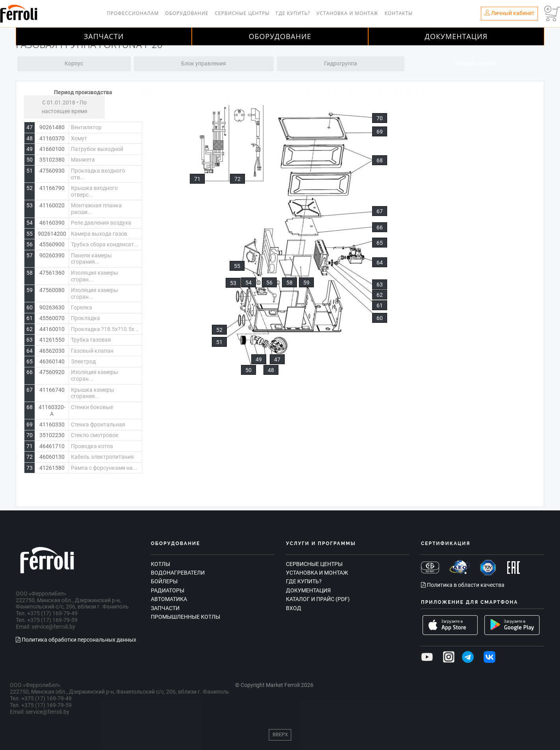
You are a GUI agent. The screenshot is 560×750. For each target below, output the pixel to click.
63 (380, 285)
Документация (456, 36)
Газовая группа (475, 63)
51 (219, 342)
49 (259, 359)
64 (380, 262)
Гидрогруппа (341, 63)
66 (380, 227)
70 (380, 118)
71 (197, 179)
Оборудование (187, 13)
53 (233, 283)
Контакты (399, 13)
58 (289, 283)
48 (271, 370)
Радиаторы (168, 590)
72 (237, 179)
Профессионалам (133, 13)
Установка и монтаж (348, 13)
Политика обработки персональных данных (76, 640)
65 (380, 243)
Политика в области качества (463, 585)
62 (380, 295)
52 (219, 330)
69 (380, 132)
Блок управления (204, 63)
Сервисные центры (242, 13)
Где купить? (293, 13)
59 (306, 283)
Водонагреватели (178, 573)
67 (380, 211)
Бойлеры (164, 581)
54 (248, 283)
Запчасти (104, 36)
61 (380, 305)
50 (248, 370)
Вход (294, 608)
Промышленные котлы (185, 617)
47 (277, 359)
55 (237, 266)
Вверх (280, 734)
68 (380, 160)
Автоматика (169, 599)
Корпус (74, 63)
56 (269, 283)
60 (380, 318)
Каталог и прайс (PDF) (318, 599)
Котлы (160, 564)
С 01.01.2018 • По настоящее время (65, 107)
